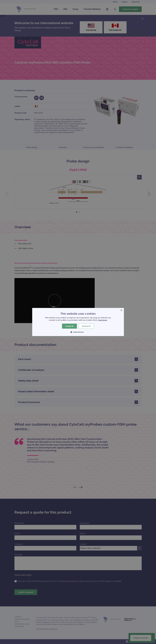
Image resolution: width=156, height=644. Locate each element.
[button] (78, 332)
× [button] (121, 310)
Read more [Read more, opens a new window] (103, 320)
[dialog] (78, 322)
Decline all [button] (86, 326)
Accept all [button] (69, 326)
